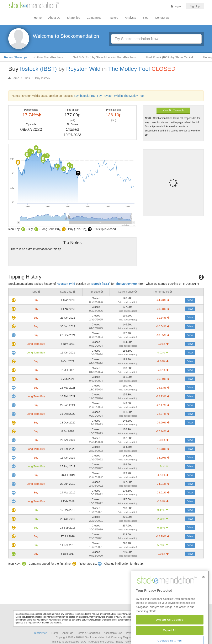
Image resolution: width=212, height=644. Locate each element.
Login (176, 6)
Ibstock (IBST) (38, 69)
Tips (27, 78)
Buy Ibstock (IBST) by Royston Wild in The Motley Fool (109, 96)
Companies (94, 18)
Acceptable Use (113, 633)
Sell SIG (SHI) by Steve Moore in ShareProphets (107, 57)
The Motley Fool (129, 69)
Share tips (73, 18)
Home (38, 18)
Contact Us (162, 18)
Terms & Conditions (88, 633)
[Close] (203, 593)
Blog (145, 18)
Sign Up (195, 6)
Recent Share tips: (16, 57)
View (190, 300)
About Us (54, 18)
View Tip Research (173, 110)
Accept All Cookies (170, 636)
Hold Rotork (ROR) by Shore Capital (172, 57)
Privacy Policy (123, 642)
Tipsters (113, 18)
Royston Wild (83, 69)
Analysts (130, 18)
